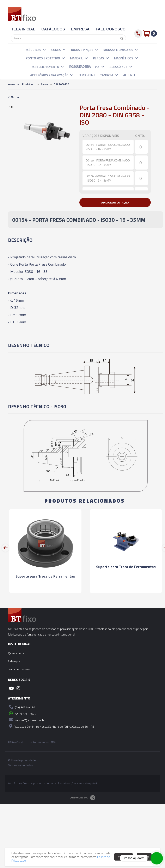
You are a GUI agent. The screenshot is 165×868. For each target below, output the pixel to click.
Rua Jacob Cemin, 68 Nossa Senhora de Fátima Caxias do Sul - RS (51, 726)
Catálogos (14, 661)
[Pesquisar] (121, 38)
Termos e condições (21, 765)
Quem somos (16, 653)
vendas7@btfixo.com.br (26, 720)
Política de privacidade (22, 760)
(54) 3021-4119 (22, 707)
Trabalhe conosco (19, 669)
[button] (44, 49)
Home (12, 84)
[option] (11, 107)
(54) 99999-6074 (22, 713)
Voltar (14, 97)
